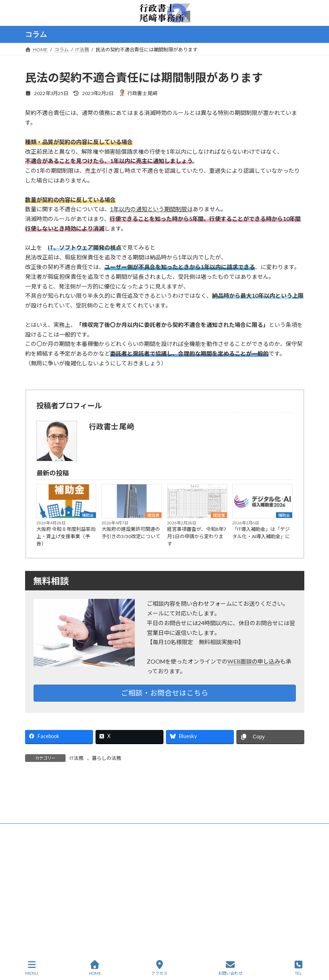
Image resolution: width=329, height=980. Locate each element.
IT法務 (76, 758)
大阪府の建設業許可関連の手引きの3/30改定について (131, 533)
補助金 (88, 515)
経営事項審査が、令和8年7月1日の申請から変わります (197, 536)
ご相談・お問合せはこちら (165, 693)
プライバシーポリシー (57, 892)
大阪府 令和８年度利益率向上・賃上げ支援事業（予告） (66, 536)
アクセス (159, 968)
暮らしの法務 (106, 758)
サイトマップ (112, 892)
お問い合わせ (230, 968)
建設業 (153, 515)
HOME (150, 892)
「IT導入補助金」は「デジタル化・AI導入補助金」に (261, 533)
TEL (298, 968)
